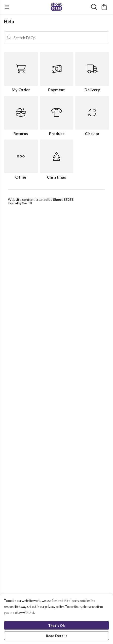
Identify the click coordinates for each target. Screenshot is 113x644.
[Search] (94, 7)
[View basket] (104, 7)
